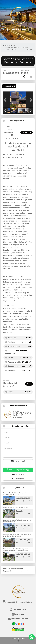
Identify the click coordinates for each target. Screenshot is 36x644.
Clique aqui (7, 571)
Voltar (30, 50)
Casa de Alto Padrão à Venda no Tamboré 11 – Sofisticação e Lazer (17, 494)
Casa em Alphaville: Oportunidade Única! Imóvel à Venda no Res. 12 (17, 535)
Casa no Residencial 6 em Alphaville (15, 507)
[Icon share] (18, 614)
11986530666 (18, 418)
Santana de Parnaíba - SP (14, 48)
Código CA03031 (10, 50)
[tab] (9, 86)
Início (6, 45)
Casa (26, 48)
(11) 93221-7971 (17, 29)
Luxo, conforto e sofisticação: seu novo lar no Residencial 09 (17, 521)
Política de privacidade (18, 638)
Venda (13, 45)
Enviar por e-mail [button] (18, 461)
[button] (5, 100)
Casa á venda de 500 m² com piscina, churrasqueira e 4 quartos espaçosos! (16, 550)
